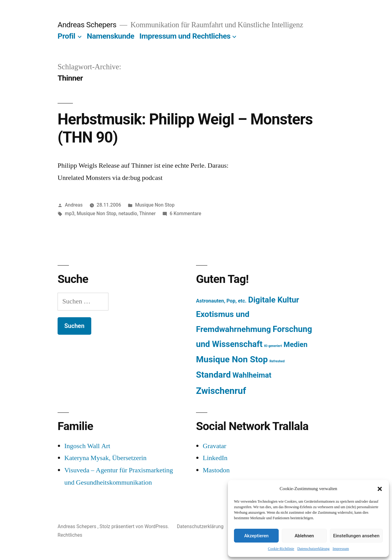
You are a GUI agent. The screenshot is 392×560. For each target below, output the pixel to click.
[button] (380, 489)
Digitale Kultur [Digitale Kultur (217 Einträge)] (273, 300)
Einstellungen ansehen (356, 536)
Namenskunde (111, 36)
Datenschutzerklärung (313, 549)
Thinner (147, 213)
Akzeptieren (256, 536)
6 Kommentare (185, 213)
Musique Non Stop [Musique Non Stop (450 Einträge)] (232, 359)
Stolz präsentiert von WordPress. (135, 526)
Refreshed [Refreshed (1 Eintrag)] (277, 361)
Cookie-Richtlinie (281, 549)
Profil (66, 36)
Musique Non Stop (155, 205)
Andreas (74, 205)
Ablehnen (304, 536)
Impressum (341, 549)
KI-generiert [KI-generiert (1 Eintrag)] (273, 346)
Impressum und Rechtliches (185, 36)
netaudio (128, 213)
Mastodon (216, 470)
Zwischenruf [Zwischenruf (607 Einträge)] (221, 391)
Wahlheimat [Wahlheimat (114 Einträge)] (252, 375)
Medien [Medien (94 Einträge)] (296, 345)
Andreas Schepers (88, 25)
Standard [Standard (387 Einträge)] (213, 375)
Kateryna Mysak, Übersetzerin (105, 458)
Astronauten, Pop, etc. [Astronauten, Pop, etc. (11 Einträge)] (221, 301)
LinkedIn (215, 458)
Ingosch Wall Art (87, 446)
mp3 (70, 213)
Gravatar (215, 446)
